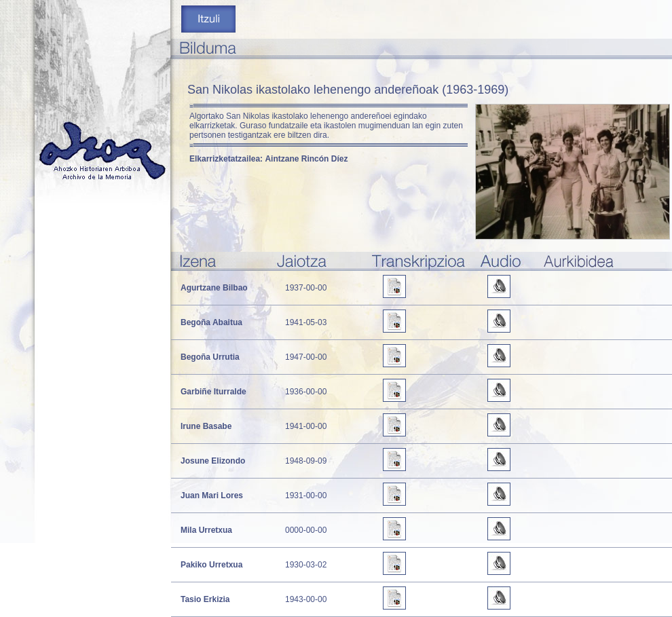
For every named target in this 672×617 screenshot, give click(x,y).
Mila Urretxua (206, 530)
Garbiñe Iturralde (213, 392)
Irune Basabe (206, 426)
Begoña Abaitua (211, 322)
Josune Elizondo (213, 461)
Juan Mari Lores (212, 496)
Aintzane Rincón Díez (306, 159)
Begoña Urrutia (210, 357)
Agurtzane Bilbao (214, 288)
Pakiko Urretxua (211, 565)
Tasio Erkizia (205, 599)
